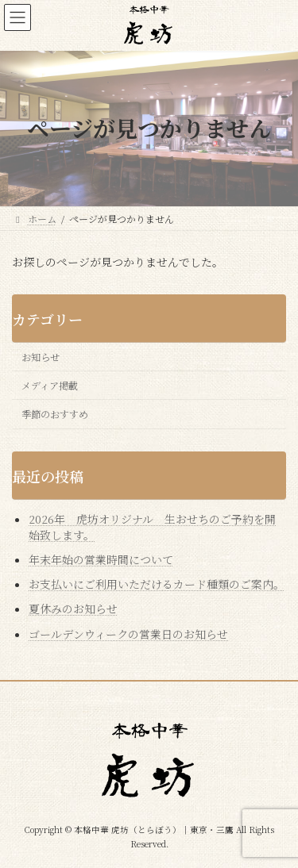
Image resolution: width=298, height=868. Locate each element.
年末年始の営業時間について (101, 559)
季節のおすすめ (55, 414)
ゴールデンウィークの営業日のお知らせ (128, 633)
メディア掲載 (50, 386)
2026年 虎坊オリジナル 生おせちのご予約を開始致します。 (152, 527)
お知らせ (41, 357)
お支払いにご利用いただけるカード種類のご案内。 (157, 584)
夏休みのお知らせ (73, 609)
